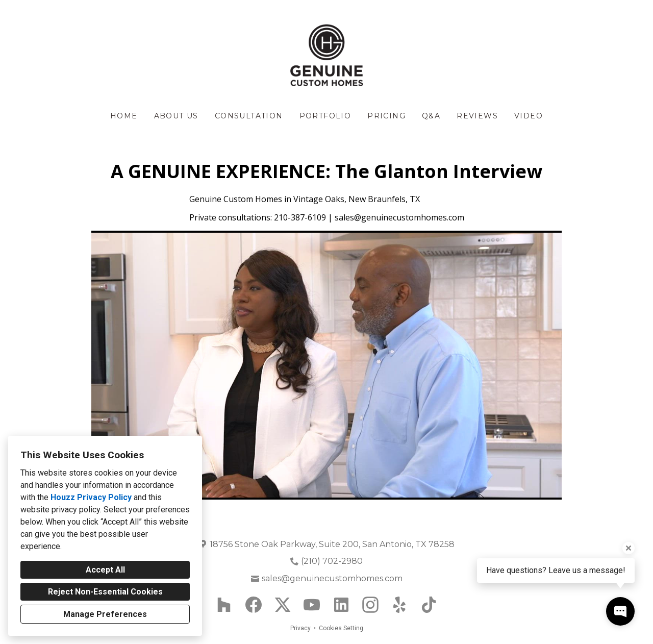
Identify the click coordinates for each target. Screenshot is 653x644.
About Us (176, 116)
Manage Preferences (105, 614)
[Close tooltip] (629, 548)
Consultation (249, 116)
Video (529, 116)
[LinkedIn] (341, 605)
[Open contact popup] (620, 611)
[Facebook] (253, 605)
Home (124, 116)
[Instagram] (371, 605)
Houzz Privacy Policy (91, 497)
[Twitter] (283, 605)
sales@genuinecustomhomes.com (332, 578)
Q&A (431, 116)
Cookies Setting (341, 628)
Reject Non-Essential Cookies (105, 592)
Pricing (386, 116)
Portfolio (325, 116)
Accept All (105, 570)
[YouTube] (312, 605)
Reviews (477, 116)
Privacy (300, 628)
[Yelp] (400, 605)
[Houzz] (224, 605)
